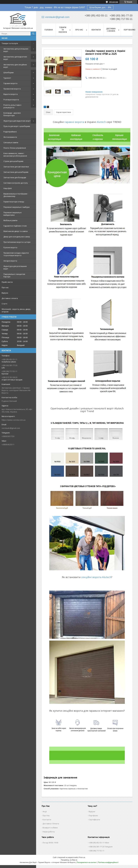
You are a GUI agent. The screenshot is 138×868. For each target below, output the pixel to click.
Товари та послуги (10, 43)
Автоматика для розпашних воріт (16, 50)
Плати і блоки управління (15, 148)
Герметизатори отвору (14, 202)
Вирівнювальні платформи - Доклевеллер (16, 195)
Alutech (101, 122)
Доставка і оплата (10, 298)
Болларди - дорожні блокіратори (12, 114)
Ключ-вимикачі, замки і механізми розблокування (15, 155)
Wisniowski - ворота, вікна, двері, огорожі (16, 310)
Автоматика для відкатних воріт (15, 58)
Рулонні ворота (10, 247)
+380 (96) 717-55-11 (96, 851)
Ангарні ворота (10, 261)
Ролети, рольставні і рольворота (12, 106)
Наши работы (49, 832)
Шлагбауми (9, 72)
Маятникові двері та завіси (16, 231)
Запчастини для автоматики (16, 167)
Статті (4, 304)
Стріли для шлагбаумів (13, 161)
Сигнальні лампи (11, 142)
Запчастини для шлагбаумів (16, 172)
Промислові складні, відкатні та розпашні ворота (16, 254)
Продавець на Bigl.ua (69, 860)
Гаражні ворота (10, 83)
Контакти (96, 30)
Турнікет (7, 78)
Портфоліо (93, 816)
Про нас (5, 287)
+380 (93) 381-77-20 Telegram (101, 847)
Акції (45, 811)
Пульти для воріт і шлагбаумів (17, 126)
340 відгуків (114, 2)
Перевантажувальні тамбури (17, 207)
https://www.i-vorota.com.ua (14, 420)
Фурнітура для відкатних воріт (17, 121)
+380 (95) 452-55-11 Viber (99, 843)
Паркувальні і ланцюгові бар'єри (14, 275)
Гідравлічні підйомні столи (15, 226)
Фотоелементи (10, 137)
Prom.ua (82, 857)
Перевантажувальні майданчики (12, 214)
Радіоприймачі (10, 132)
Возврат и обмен (50, 828)
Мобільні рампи (10, 220)
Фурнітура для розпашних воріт (15, 267)
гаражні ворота (74, 122)
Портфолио (129, 30)
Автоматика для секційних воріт (15, 66)
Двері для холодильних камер (17, 237)
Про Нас (46, 816)
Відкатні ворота (11, 94)
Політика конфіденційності (108, 862)
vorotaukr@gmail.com (11, 428)
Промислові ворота (12, 89)
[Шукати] (33, 34)
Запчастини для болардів (15, 177)
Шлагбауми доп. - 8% (100, 7)
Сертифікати (94, 820)
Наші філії (8, 188)
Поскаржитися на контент (87, 862)
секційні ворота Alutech (96, 577)
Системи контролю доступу (16, 183)
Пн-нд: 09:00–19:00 (50, 843)
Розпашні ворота (11, 100)
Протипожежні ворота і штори (17, 242)
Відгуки (5, 293)
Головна (49, 30)
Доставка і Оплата (51, 824)
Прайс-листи (7, 282)
